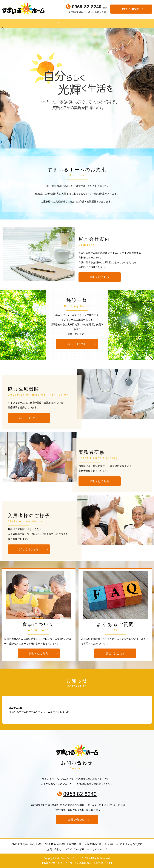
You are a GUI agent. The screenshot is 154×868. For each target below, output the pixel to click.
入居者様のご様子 (108, 23)
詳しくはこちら (100, 278)
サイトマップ (100, 849)
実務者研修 (88, 23)
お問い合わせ (54, 849)
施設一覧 (38, 23)
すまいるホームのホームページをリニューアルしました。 (41, 712)
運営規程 (52, 23)
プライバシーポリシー (77, 849)
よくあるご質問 (134, 844)
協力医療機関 (70, 23)
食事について (129, 23)
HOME (6, 23)
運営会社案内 (21, 23)
